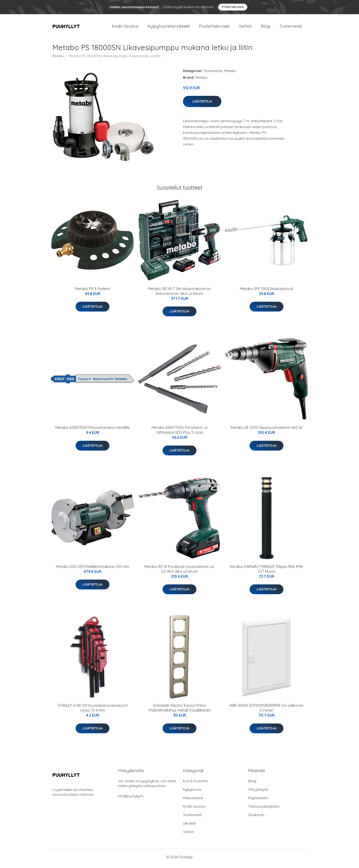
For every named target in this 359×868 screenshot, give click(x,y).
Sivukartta (256, 818)
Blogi (265, 28)
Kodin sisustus (194, 810)
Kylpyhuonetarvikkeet (169, 28)
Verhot (245, 28)
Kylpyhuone (192, 793)
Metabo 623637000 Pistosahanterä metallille (92, 431)
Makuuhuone (193, 801)
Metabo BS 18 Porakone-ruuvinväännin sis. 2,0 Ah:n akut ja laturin (179, 572)
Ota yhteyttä (258, 793)
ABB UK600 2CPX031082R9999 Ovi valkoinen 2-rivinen (267, 711)
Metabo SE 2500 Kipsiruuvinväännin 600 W (267, 431)
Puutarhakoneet (214, 28)
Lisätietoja (202, 105)
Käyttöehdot (258, 801)
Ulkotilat (189, 826)
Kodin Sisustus (125, 28)
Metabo (230, 74)
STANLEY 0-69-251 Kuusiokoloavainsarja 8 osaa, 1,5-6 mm (92, 711)
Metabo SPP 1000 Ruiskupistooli (267, 292)
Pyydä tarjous (233, 7)
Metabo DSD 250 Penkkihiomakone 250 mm (92, 570)
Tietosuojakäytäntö (264, 810)
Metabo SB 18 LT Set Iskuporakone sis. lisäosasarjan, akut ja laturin (180, 294)
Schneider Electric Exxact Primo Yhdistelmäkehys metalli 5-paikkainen (179, 711)
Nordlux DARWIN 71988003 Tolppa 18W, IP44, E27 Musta (267, 572)
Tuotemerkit (291, 28)
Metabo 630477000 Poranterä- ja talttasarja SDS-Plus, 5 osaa (179, 433)
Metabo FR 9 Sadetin (93, 292)
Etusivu (58, 59)
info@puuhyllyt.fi (131, 799)
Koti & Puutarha (195, 784)
